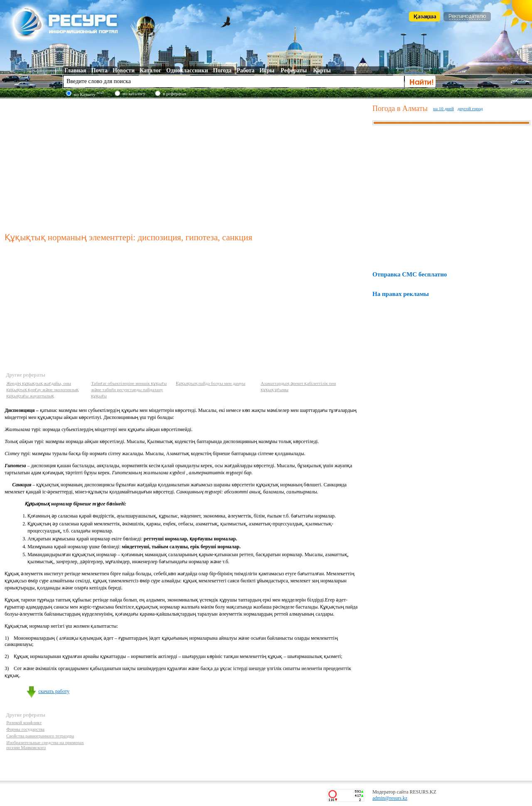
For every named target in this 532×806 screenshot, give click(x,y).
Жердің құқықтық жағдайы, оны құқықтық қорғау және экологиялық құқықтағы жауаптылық (42, 389)
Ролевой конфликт (24, 722)
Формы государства (25, 729)
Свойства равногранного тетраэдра (40, 736)
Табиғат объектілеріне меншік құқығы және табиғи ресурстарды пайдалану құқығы (129, 389)
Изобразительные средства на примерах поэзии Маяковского (45, 745)
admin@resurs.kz (390, 798)
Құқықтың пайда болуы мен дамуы (211, 383)
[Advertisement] (187, 164)
